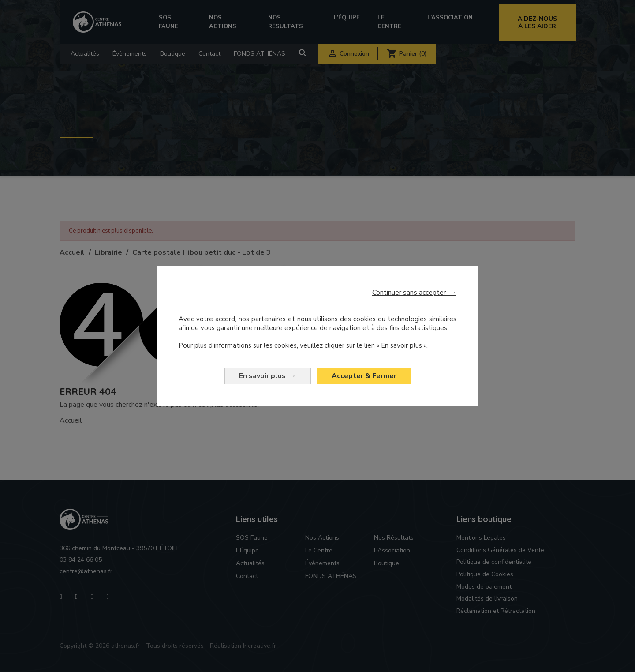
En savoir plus (268, 376)
